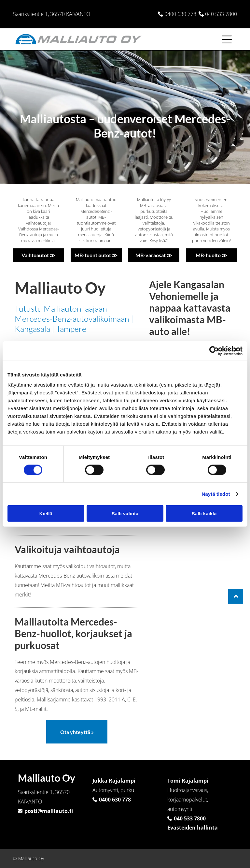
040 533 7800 (221, 14)
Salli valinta (125, 514)
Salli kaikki (204, 514)
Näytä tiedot (216, 494)
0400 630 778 (180, 14)
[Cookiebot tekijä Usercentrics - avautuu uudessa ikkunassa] (214, 351)
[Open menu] (227, 39)
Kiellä (46, 514)
